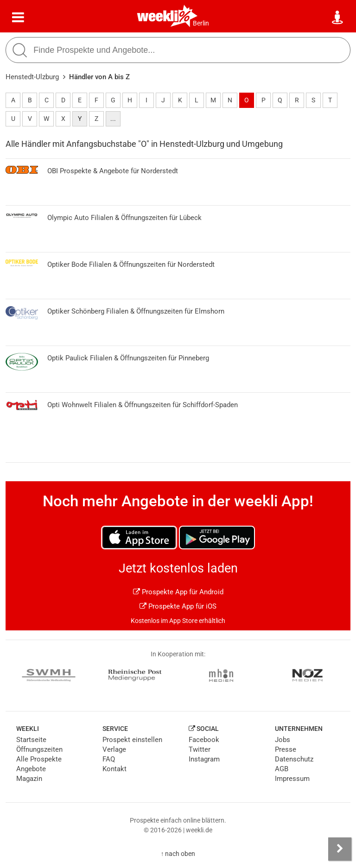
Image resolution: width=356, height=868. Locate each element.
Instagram (204, 759)
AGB (282, 769)
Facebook (204, 740)
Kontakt (114, 769)
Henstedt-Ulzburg (32, 77)
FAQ (109, 759)
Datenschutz (294, 759)
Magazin (29, 779)
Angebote (31, 769)
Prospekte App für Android (178, 592)
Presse (286, 749)
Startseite (31, 740)
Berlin (201, 23)
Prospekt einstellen (132, 740)
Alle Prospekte (39, 759)
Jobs (283, 740)
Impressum (292, 779)
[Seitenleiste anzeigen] (340, 849)
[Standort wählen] (338, 18)
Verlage (114, 749)
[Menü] (18, 18)
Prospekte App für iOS (178, 606)
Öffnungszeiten (39, 749)
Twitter (200, 749)
